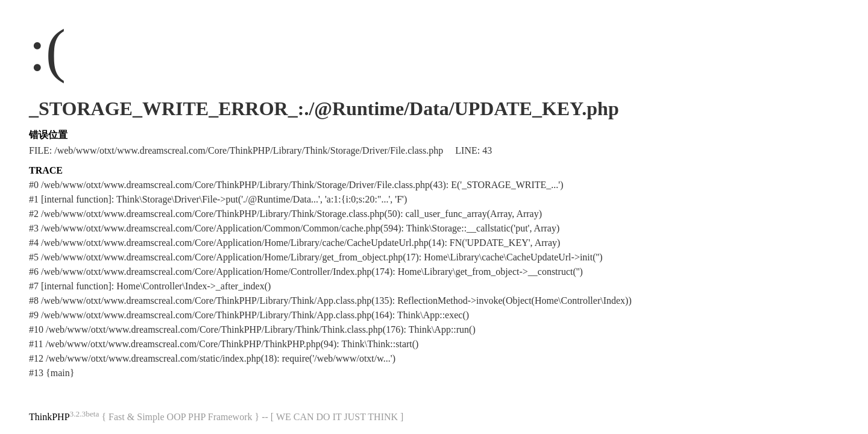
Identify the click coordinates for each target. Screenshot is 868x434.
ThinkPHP (49, 417)
